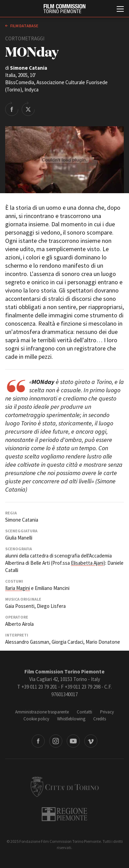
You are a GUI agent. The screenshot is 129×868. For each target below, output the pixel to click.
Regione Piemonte (64, 814)
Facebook (38, 741)
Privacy (107, 712)
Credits (100, 719)
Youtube (73, 741)
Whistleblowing (71, 719)
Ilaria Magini (18, 588)
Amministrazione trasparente (42, 712)
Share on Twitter (28, 109)
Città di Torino (65, 787)
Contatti (84, 712)
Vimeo (91, 741)
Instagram (56, 741)
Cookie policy (36, 719)
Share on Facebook (12, 109)
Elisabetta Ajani (87, 563)
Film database (24, 26)
